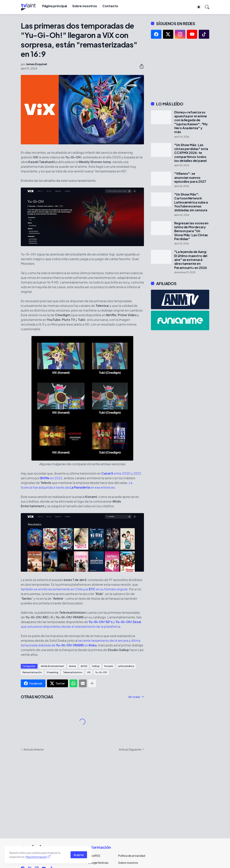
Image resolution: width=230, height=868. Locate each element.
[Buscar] (205, 7)
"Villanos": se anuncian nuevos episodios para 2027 (190, 178)
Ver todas (134, 697)
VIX (89, 672)
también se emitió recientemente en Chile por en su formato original (74, 589)
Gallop (96, 666)
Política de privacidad (130, 856)
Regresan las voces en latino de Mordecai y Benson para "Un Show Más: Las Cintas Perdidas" (191, 231)
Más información (36, 857)
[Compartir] (140, 66)
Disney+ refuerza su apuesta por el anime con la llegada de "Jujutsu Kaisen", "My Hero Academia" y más (191, 122)
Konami (109, 666)
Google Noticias (98, 863)
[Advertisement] (180, 70)
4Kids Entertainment (52, 666)
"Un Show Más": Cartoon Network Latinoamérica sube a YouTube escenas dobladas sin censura (191, 202)
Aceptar (79, 855)
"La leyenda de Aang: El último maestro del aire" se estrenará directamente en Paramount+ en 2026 (191, 260)
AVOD (84, 666)
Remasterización (32, 672)
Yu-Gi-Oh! (101, 672)
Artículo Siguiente (130, 749)
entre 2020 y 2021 (121, 473)
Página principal (55, 6)
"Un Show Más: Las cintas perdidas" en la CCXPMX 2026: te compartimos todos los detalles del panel (191, 153)
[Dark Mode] (197, 7)
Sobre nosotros (85, 6)
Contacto (110, 6)
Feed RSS (94, 856)
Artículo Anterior (34, 749)
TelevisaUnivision (73, 672)
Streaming (52, 672)
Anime (72, 666)
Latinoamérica (126, 666)
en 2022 (51, 478)
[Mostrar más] (92, 683)
